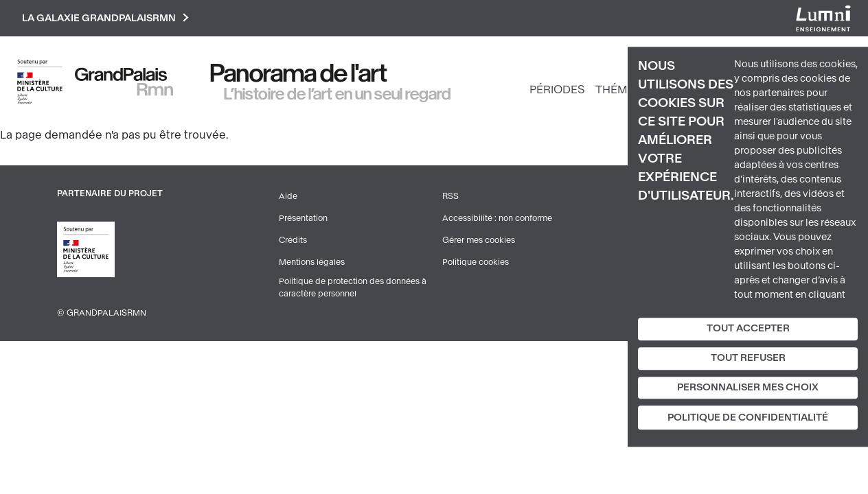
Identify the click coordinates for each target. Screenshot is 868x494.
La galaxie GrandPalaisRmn (105, 18)
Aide (288, 196)
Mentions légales (312, 262)
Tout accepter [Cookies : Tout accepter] (748, 328)
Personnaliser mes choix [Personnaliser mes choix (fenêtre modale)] (748, 387)
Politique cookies (476, 262)
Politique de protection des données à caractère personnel (353, 287)
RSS (450, 196)
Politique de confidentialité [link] (748, 418)
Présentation (303, 218)
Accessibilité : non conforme (497, 218)
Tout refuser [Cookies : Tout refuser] (748, 358)
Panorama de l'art (299, 73)
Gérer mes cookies (479, 240)
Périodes (557, 90)
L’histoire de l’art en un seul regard (338, 94)
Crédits (293, 240)
